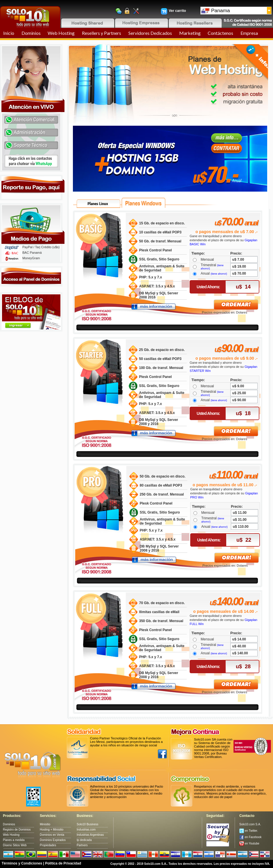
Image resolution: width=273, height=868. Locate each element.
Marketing (190, 33)
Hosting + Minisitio (52, 830)
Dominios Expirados (53, 840)
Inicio (9, 33)
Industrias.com (86, 830)
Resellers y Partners (102, 33)
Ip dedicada (84, 840)
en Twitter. (249, 831)
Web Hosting (61, 33)
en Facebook (250, 837)
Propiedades (48, 845)
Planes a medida (14, 840)
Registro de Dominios (17, 830)
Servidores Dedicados (150, 33)
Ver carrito (177, 11)
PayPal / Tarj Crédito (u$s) (41, 247)
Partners (82, 845)
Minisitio (45, 824)
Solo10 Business (88, 824)
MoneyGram (31, 258)
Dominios (31, 33)
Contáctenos (220, 33)
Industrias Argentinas (90, 835)
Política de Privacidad (63, 863)
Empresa (249, 33)
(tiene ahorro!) (219, 274)
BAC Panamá (32, 253)
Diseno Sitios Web (15, 845)
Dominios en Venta (52, 835)
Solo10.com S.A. (250, 824)
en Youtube (249, 843)
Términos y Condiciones (22, 863)
